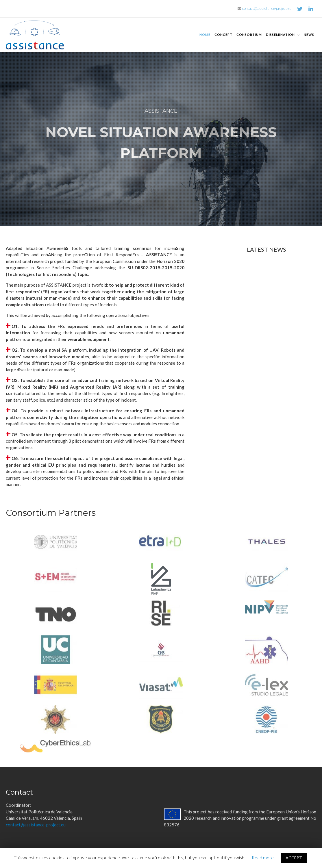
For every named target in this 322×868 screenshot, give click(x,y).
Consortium (249, 35)
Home (205, 35)
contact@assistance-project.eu (264, 8)
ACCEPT (294, 858)
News (309, 35)
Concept (223, 35)
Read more (263, 857)
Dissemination (280, 35)
